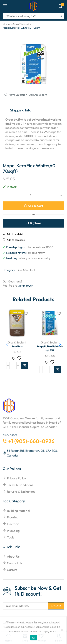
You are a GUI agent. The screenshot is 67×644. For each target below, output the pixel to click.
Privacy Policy (16, 478)
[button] (60, 344)
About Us (13, 556)
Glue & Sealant (21, 24)
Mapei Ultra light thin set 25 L (50, 348)
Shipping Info (18, 110)
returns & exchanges (21, 491)
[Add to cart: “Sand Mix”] (24, 365)
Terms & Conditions (20, 485)
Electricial (14, 524)
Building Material (18, 510)
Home (6, 24)
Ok (34, 638)
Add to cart (35, 206)
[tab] (33, 110)
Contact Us (14, 563)
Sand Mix (17, 346)
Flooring (13, 517)
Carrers (12, 569)
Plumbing (13, 530)
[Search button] (61, 16)
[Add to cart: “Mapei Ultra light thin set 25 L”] (58, 369)
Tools (11, 537)
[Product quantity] (13, 365)
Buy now (35, 223)
